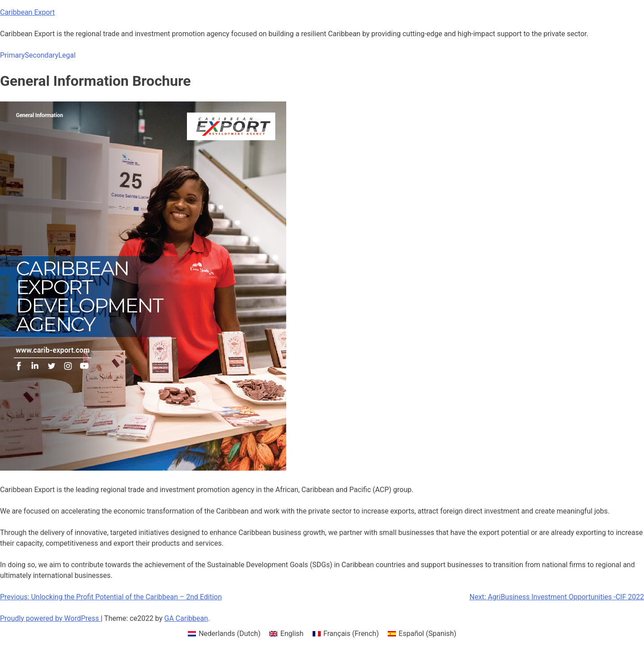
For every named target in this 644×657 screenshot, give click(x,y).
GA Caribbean (186, 618)
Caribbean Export (28, 12)
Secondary (41, 55)
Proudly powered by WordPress (50, 618)
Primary (12, 55)
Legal (67, 55)
